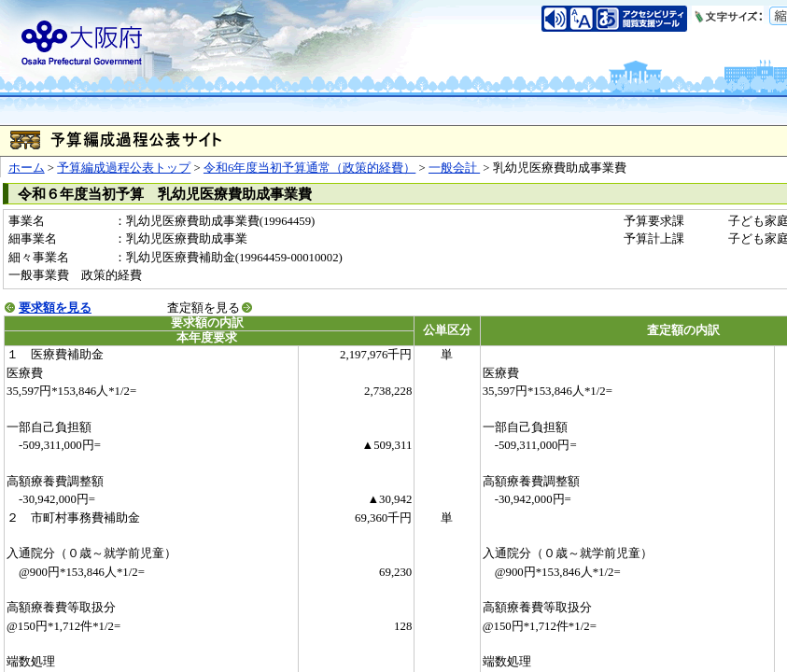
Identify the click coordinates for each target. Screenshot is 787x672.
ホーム (27, 168)
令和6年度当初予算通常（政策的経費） (309, 168)
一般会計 (454, 168)
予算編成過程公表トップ (124, 168)
